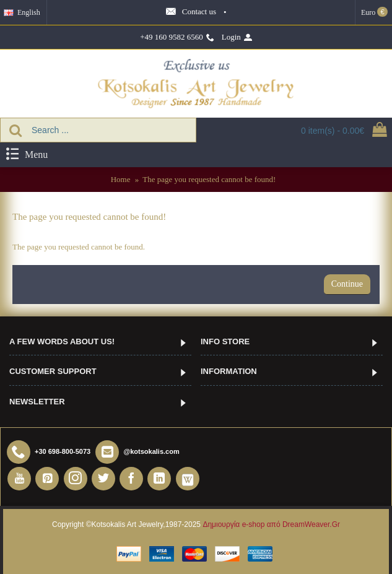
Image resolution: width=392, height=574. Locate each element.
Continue (347, 284)
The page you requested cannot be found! (209, 179)
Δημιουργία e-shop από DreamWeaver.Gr (271, 524)
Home (121, 179)
